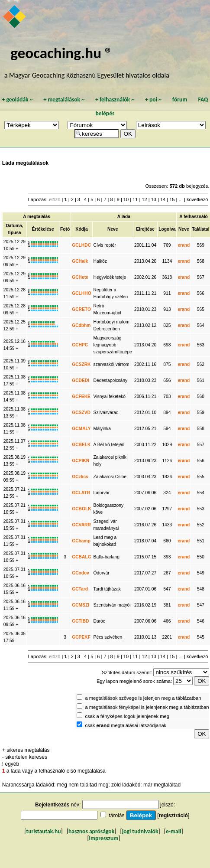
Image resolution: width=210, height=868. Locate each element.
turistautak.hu (43, 831)
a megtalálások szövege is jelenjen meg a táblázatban (143, 698)
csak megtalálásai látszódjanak (126, 725)
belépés (105, 113)
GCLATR (81, 493)
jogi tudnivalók (140, 831)
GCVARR (81, 525)
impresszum (104, 838)
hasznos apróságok (91, 831)
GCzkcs (80, 477)
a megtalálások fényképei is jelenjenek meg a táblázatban (147, 707)
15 (172, 199)
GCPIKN (81, 461)
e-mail (173, 831)
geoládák (17, 100)
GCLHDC (81, 245)
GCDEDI (81, 380)
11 (135, 199)
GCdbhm (81, 325)
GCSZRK (81, 364)
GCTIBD (80, 621)
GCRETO (81, 309)
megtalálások (64, 100)
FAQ (203, 100)
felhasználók (115, 100)
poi (153, 100)
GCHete (80, 277)
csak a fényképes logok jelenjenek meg (127, 716)
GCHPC (80, 345)
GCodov (81, 573)
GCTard (80, 589)
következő (197, 199)
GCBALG (81, 557)
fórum (180, 100)
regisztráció (173, 816)
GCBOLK (81, 509)
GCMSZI (81, 605)
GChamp (81, 541)
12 (144, 199)
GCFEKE (81, 396)
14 (163, 199)
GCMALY (81, 429)
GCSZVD (81, 413)
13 (154, 199)
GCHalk (80, 261)
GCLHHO (81, 293)
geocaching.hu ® (61, 53)
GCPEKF (81, 637)
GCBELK (81, 445)
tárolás (116, 816)
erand (184, 245)
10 (126, 199)
